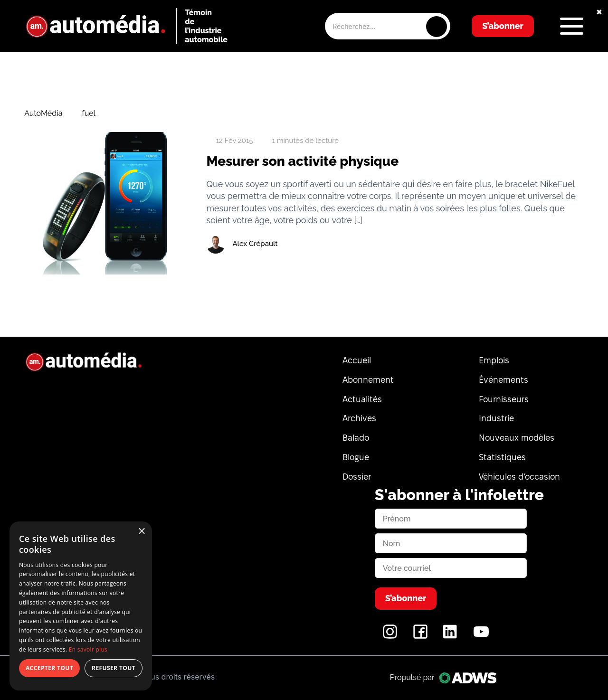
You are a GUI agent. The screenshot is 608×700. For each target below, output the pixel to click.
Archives (359, 418)
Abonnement (368, 380)
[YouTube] (481, 637)
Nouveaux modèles (517, 438)
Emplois (494, 360)
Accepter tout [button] (49, 668)
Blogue (356, 457)
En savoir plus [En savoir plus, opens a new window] (88, 649)
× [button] (141, 532)
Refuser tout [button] (114, 668)
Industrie (496, 418)
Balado (356, 438)
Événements (503, 380)
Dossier (357, 477)
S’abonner (503, 26)
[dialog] (81, 606)
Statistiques (502, 457)
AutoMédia (43, 114)
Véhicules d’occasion (519, 477)
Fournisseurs (504, 399)
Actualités (362, 399)
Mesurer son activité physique (302, 161)
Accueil (357, 360)
